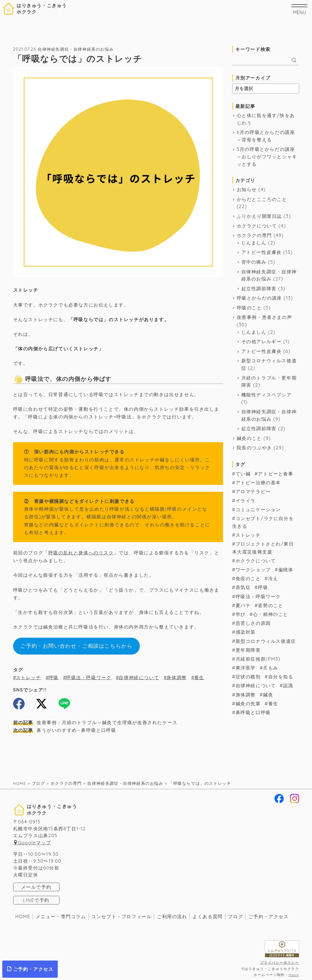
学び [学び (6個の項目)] (241, 614)
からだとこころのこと (262, 199)
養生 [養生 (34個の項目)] (273, 704)
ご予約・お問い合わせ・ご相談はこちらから (76, 646)
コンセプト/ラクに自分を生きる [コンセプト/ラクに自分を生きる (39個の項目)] (263, 522)
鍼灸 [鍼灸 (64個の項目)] (268, 695)
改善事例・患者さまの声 (265, 317)
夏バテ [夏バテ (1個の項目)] (243, 605)
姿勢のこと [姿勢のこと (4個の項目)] (271, 605)
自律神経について (139, 677)
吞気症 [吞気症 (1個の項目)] (243, 587)
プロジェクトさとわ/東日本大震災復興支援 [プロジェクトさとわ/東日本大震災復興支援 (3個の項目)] (263, 548)
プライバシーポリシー (280, 962)
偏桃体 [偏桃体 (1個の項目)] (286, 570)
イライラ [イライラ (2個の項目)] (246, 501)
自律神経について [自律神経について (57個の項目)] (256, 685)
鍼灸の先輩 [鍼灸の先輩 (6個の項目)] (248, 704)
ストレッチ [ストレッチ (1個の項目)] (248, 535)
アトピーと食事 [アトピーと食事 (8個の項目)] (276, 474)
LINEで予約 (36, 900)
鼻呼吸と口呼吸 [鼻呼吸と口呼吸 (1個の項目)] (253, 712)
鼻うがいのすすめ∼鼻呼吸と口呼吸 (65, 730)
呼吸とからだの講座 (259, 298)
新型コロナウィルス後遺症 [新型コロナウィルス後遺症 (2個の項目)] (266, 641)
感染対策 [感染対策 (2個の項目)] (246, 632)
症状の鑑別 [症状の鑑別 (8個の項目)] (248, 677)
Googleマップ (34, 843)
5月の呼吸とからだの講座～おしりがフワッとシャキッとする (267, 156)
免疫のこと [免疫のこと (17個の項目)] (248, 578)
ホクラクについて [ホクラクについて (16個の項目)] (256, 561)
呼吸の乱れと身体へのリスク (81, 553)
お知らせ (247, 189)
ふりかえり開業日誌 (259, 216)
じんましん (254, 243)
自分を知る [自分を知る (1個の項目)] (281, 677)
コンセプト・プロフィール (121, 916)
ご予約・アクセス (269, 916)
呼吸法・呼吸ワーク (89, 677)
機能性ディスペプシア (267, 395)
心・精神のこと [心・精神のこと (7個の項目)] (271, 614)
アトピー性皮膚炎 (262, 252)
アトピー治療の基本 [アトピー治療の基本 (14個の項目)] (258, 483)
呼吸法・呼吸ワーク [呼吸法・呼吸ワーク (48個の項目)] (258, 596)
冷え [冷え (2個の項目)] (273, 578)
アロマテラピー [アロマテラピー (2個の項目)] (253, 491)
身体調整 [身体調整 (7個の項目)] (246, 695)
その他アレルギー (262, 341)
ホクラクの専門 (254, 235)
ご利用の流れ (172, 916)
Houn (294, 975)
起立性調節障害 (259, 289)
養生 (199, 677)
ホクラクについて (257, 226)
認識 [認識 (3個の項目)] (288, 685)
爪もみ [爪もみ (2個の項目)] (271, 668)
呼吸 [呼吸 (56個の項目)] (263, 587)
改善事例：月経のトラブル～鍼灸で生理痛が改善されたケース (95, 722)
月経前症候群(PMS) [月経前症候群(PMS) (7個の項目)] (258, 659)
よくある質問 (208, 916)
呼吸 (54, 677)
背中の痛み (254, 262)
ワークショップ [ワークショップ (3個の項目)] (253, 570)
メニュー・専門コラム (61, 916)
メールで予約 (36, 887)
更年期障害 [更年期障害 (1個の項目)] (248, 650)
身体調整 (176, 677)
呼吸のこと (249, 308)
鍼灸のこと (249, 438)
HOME (23, 916)
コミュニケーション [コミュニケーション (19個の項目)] (258, 509)
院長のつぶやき (254, 448)
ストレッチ (29, 677)
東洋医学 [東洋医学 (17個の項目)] (246, 668)
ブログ (236, 916)
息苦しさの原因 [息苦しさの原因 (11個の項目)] (253, 623)
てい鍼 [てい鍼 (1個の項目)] (243, 474)
